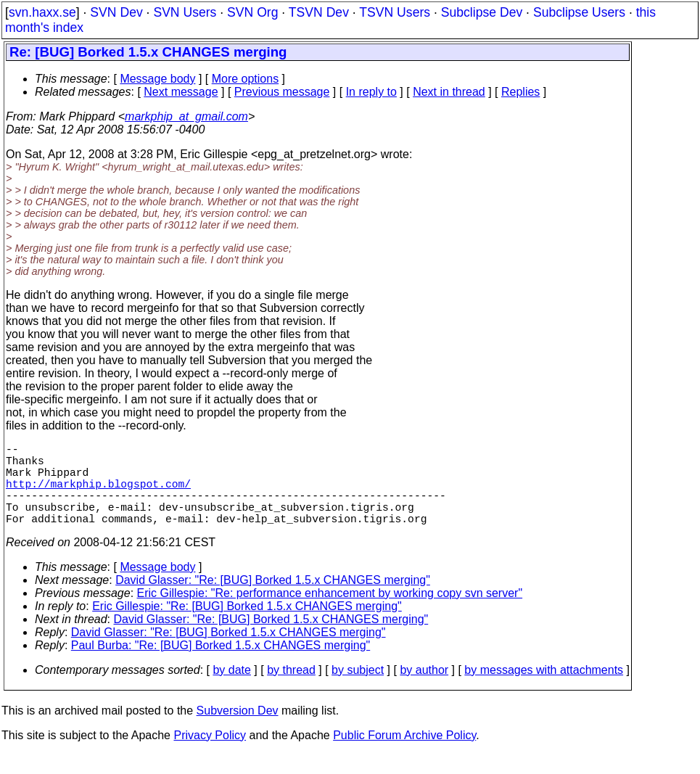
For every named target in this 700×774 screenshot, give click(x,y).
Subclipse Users (579, 12)
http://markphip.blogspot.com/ (98, 495)
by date (231, 690)
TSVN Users (395, 12)
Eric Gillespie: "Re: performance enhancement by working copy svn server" (330, 613)
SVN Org (252, 12)
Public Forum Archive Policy (404, 756)
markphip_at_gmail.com (186, 116)
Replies (520, 92)
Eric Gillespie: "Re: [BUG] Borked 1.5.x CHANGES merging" (247, 626)
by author (424, 690)
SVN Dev (116, 12)
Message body (157, 79)
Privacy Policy (210, 756)
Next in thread (449, 92)
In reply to (371, 92)
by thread (291, 690)
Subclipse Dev (482, 12)
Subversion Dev (238, 731)
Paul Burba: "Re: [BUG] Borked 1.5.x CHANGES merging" (221, 666)
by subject (358, 690)
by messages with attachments (544, 690)
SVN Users (185, 12)
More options (246, 79)
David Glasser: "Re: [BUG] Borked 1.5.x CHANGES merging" (273, 600)
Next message (181, 92)
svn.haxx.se (42, 12)
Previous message (282, 92)
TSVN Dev (319, 12)
